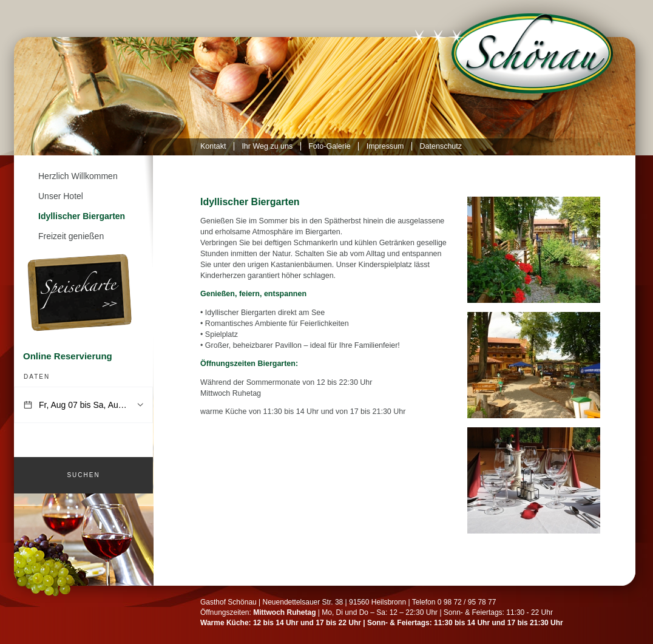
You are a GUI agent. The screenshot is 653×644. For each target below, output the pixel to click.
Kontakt (213, 146)
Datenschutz (441, 146)
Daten (37, 377)
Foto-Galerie (329, 146)
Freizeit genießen (71, 236)
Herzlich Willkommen (78, 176)
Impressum (385, 146)
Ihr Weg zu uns (267, 146)
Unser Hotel (61, 196)
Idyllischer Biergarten (82, 216)
